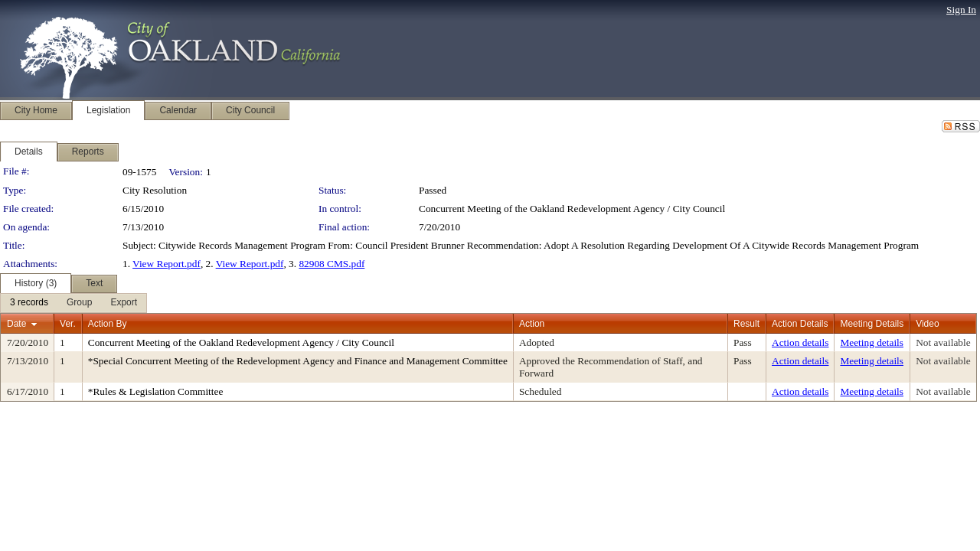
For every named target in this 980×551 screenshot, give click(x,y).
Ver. (68, 324)
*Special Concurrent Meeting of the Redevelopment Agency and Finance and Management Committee (298, 361)
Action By (108, 324)
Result (746, 324)
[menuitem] (29, 303)
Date (16, 324)
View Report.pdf (167, 264)
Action (532, 324)
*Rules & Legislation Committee (156, 391)
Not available (943, 342)
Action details (800, 342)
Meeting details (872, 342)
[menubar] (73, 303)
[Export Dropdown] (124, 303)
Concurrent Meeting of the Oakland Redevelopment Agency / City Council (572, 209)
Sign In (961, 10)
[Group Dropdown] (79, 303)
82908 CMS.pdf (332, 264)
